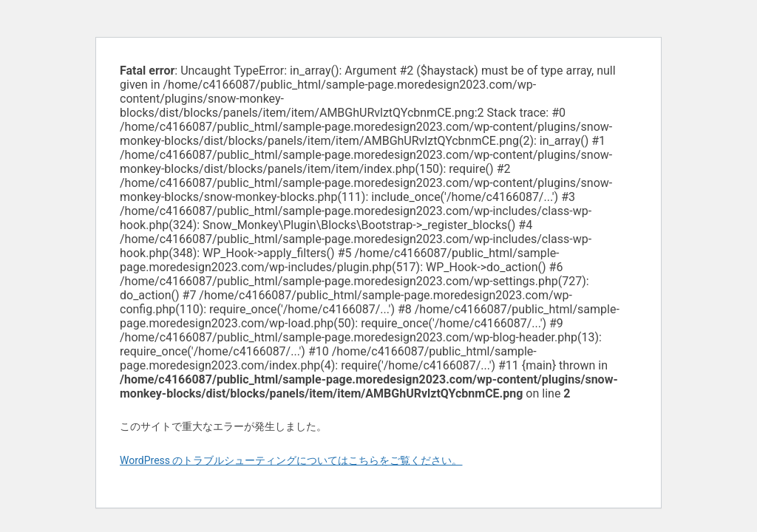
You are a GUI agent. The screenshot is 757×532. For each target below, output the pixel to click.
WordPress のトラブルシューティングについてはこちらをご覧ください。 (291, 460)
